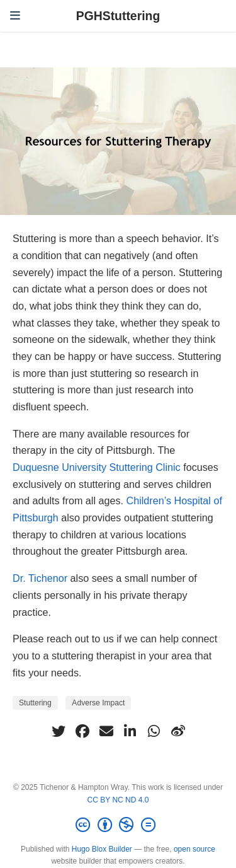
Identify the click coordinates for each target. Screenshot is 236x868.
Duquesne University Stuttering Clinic (97, 467)
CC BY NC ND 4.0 (118, 800)
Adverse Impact (98, 703)
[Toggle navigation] (15, 16)
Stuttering (35, 703)
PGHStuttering (118, 16)
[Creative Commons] (118, 825)
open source (194, 849)
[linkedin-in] (130, 731)
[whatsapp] (154, 731)
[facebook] (82, 731)
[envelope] (106, 731)
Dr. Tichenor (40, 578)
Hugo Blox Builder (102, 849)
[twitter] (59, 731)
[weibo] (178, 731)
